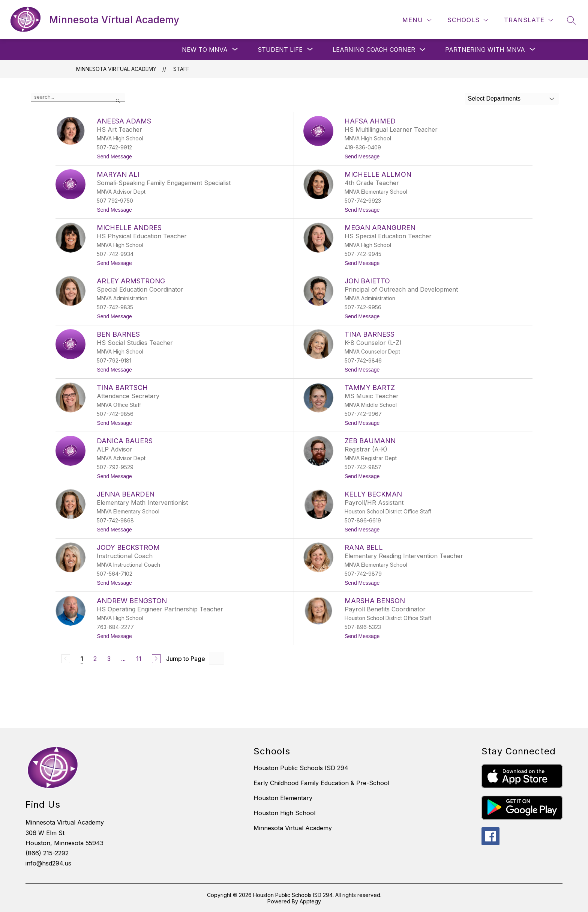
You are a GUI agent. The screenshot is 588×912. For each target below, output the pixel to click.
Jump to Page (186, 659)
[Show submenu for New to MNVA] (205, 50)
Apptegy (310, 901)
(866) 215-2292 (47, 853)
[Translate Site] (529, 20)
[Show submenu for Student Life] (280, 50)
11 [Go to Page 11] (139, 659)
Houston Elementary (283, 798)
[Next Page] (156, 659)
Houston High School (284, 813)
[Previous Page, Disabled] (66, 659)
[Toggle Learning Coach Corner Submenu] (423, 50)
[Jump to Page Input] (216, 658)
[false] (78, 97)
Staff (181, 69)
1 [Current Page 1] (82, 659)
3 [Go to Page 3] (109, 659)
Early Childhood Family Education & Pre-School (321, 783)
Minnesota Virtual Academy (116, 69)
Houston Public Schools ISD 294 (301, 768)
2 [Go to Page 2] (95, 659)
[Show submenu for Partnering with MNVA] (485, 50)
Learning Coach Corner (374, 50)
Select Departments (494, 99)
